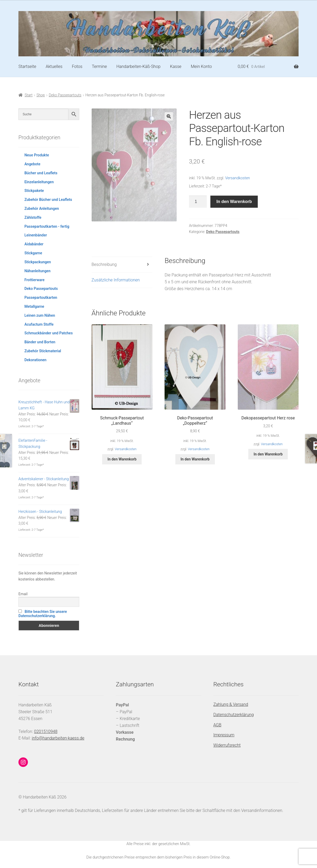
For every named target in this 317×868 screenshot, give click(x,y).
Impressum (224, 735)
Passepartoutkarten (41, 297)
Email (23, 594)
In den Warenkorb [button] (122, 459)
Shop (41, 95)
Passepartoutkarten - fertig (47, 226)
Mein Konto (201, 66)
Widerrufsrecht (227, 745)
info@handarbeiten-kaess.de (58, 738)
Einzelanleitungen (39, 182)
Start (29, 95)
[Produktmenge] (198, 202)
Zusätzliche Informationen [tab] (116, 280)
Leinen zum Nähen (40, 315)
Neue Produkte (37, 155)
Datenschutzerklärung (234, 715)
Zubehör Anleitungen (42, 209)
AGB (217, 725)
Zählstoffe (33, 217)
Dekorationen (36, 360)
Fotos (77, 66)
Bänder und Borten (40, 342)
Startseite (27, 66)
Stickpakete (34, 191)
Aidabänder (34, 244)
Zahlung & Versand (231, 704)
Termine (99, 66)
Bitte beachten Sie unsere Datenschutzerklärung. (43, 614)
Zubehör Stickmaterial (43, 351)
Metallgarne (34, 306)
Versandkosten (237, 178)
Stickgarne (33, 253)
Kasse (176, 66)
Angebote (33, 164)
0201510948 (46, 731)
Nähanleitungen (38, 271)
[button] (169, 116)
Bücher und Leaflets (41, 173)
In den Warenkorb (234, 202)
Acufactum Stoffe (39, 324)
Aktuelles (54, 66)
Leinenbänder (36, 235)
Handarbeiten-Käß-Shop (138, 66)
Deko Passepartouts (65, 95)
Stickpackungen (38, 262)
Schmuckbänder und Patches (49, 333)
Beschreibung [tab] (104, 264)
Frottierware (34, 280)
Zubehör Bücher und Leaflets (48, 200)
